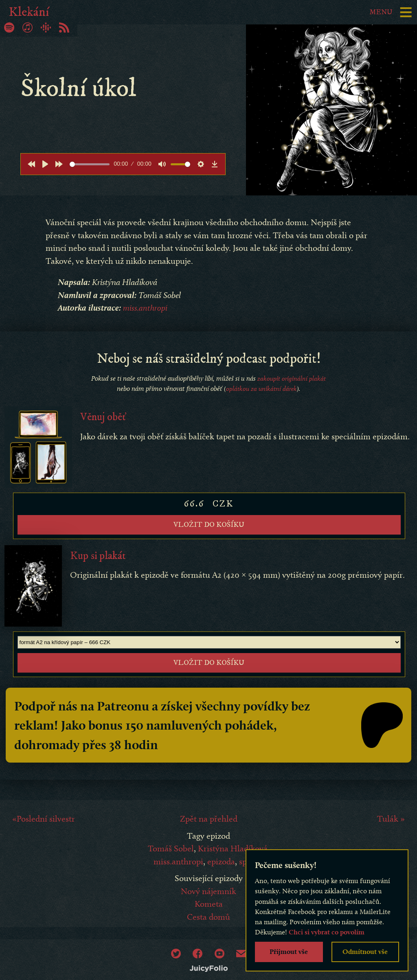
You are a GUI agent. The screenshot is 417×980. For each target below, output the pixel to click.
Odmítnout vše (365, 951)
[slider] (90, 164)
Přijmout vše (289, 951)
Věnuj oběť (104, 417)
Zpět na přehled (209, 814)
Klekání (29, 12)
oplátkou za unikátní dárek (261, 388)
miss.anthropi (146, 308)
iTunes (27, 27)
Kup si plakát (99, 553)
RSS (64, 27)
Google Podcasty (46, 27)
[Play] (45, 164)
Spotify (9, 27)
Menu (380, 12)
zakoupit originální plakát (292, 378)
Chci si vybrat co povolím (327, 932)
